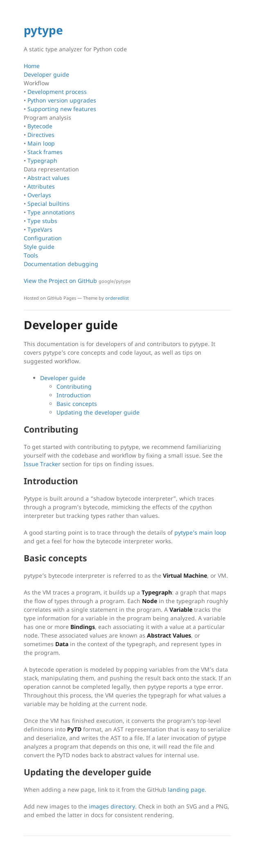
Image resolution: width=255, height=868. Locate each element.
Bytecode (40, 126)
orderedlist (117, 298)
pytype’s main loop (200, 532)
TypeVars (40, 229)
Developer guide (46, 74)
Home (32, 66)
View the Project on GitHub (77, 281)
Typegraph (42, 161)
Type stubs (42, 221)
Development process (57, 92)
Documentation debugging (61, 264)
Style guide (39, 247)
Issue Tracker (42, 464)
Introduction (74, 395)
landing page (186, 789)
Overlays (39, 195)
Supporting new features (62, 109)
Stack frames (45, 152)
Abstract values (49, 178)
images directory (112, 806)
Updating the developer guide (98, 412)
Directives (41, 135)
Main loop (41, 143)
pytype (43, 30)
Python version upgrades (62, 100)
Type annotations (51, 212)
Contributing (74, 386)
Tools (31, 255)
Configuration (43, 238)
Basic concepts (77, 404)
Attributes (41, 186)
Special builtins (49, 204)
